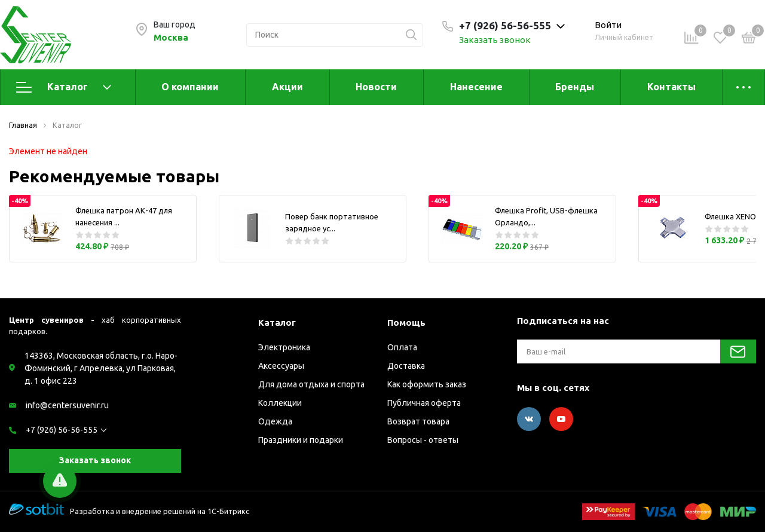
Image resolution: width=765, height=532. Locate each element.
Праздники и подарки (301, 440)
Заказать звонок (495, 40)
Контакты (671, 87)
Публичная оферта (424, 403)
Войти (608, 25)
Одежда (275, 421)
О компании (190, 87)
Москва (171, 37)
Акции (287, 87)
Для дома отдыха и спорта (311, 384)
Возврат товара (418, 421)
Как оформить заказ (427, 384)
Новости (376, 87)
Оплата (402, 347)
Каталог (64, 87)
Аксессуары (281, 366)
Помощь (406, 322)
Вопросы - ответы (423, 440)
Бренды (575, 87)
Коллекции (280, 403)
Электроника (284, 347)
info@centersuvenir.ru (67, 405)
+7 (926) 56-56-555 (62, 430)
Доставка (406, 366)
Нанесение (476, 87)
